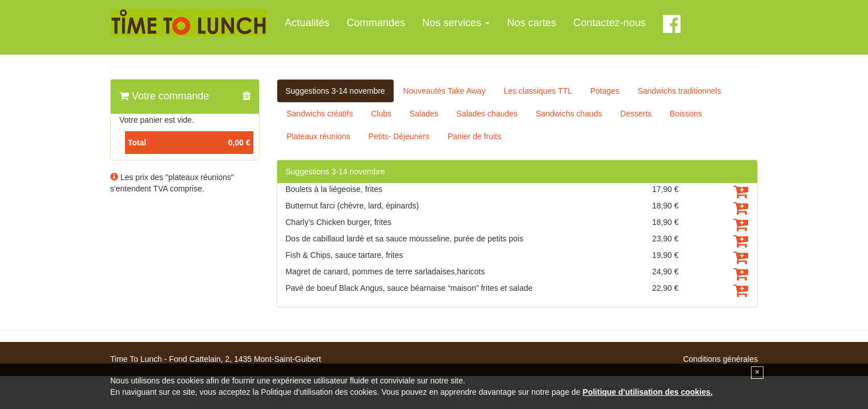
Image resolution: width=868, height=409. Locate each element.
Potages (605, 91)
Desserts (636, 114)
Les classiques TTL (538, 91)
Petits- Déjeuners (399, 136)
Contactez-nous (609, 23)
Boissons (686, 114)
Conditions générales (720, 359)
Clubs (381, 114)
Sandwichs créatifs (320, 114)
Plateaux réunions (319, 136)
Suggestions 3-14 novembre (335, 91)
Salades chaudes (487, 114)
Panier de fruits (474, 136)
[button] (247, 97)
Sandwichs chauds (569, 114)
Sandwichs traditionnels (679, 91)
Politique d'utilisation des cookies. (648, 392)
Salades (424, 114)
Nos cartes (531, 23)
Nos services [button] (456, 23)
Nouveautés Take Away (445, 91)
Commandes (376, 23)
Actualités (307, 23)
